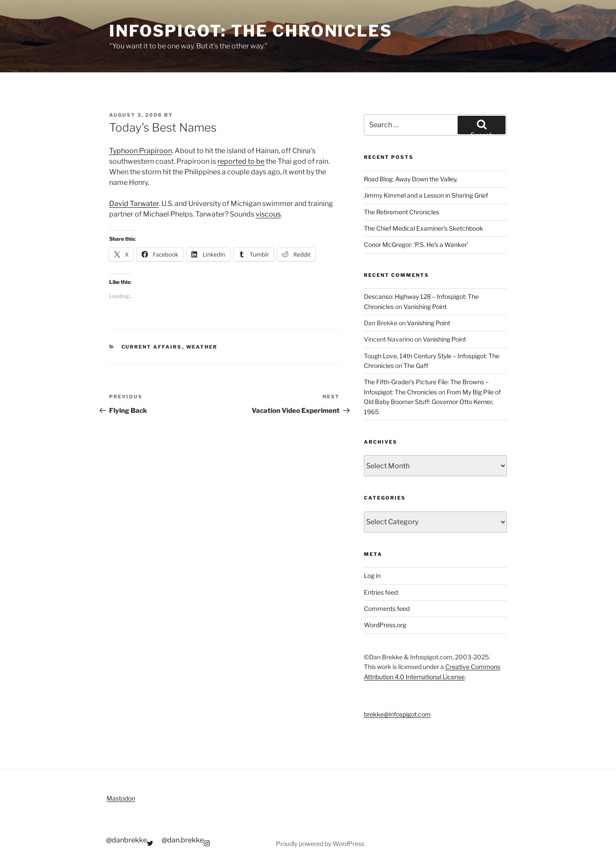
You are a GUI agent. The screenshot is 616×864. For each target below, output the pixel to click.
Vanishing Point (425, 307)
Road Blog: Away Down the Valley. (411, 179)
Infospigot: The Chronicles (251, 31)
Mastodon (121, 798)
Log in (372, 575)
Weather (202, 347)
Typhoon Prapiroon (141, 151)
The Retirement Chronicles (401, 212)
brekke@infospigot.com (397, 714)
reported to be (241, 161)
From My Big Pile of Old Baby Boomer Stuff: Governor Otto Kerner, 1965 (432, 402)
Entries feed (381, 592)
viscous (268, 214)
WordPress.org (385, 625)
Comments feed (387, 608)
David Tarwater (134, 204)
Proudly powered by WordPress (320, 844)
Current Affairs (152, 347)
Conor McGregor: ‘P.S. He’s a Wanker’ (416, 244)
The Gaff (416, 366)
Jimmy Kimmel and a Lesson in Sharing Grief (426, 195)
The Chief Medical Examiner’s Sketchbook (423, 228)
